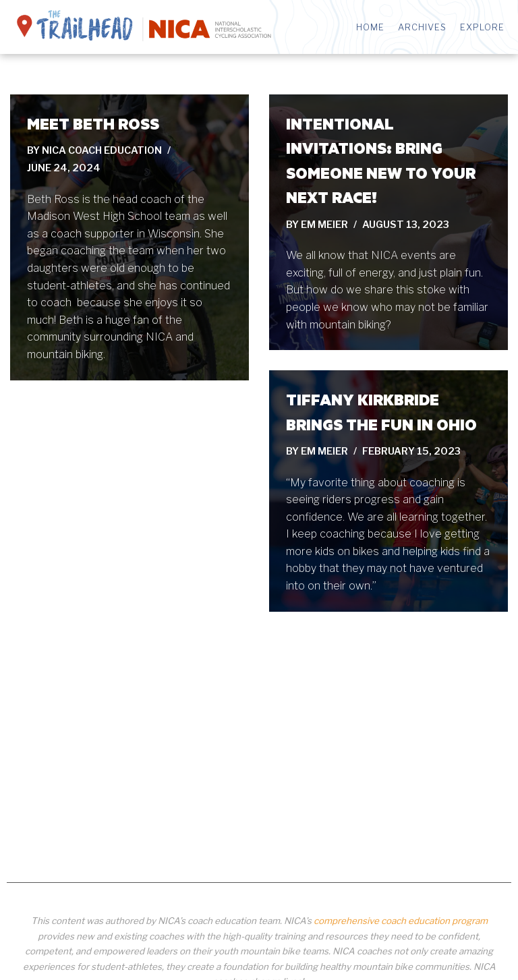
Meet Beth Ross (93, 123)
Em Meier (324, 225)
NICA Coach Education (102, 150)
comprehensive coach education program (401, 921)
